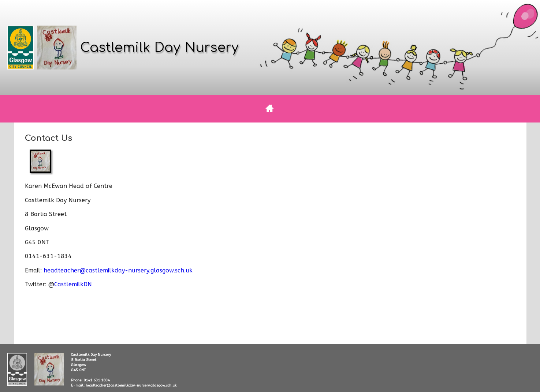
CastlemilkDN (73, 284)
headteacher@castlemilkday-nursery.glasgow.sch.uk (118, 270)
